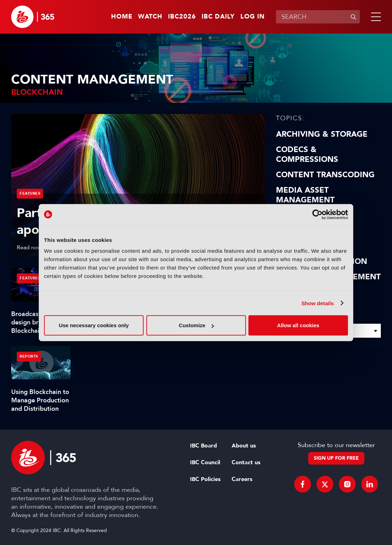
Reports (29, 356)
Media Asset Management (305, 195)
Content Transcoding (325, 175)
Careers (242, 479)
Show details (318, 303)
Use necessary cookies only (94, 325)
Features (30, 193)
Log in (253, 17)
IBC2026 (182, 17)
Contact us (246, 462)
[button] (375, 17)
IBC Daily (218, 17)
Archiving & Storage (322, 134)
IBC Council (205, 462)
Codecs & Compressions (307, 155)
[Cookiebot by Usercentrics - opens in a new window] (317, 214)
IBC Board (204, 446)
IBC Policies (205, 479)
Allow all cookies (298, 325)
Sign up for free (336, 458)
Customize (196, 325)
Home (122, 17)
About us (244, 446)
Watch (150, 17)
